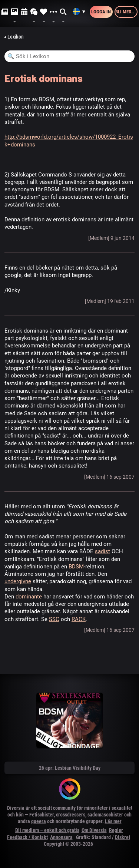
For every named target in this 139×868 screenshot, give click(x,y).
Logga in (101, 12)
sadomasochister (105, 815)
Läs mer (113, 821)
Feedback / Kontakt (27, 837)
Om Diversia (94, 830)
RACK (79, 619)
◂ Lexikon (14, 37)
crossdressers (71, 815)
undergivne (18, 581)
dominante (29, 597)
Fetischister (42, 815)
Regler (116, 830)
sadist (102, 551)
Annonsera (61, 837)
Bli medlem (126, 12)
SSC (54, 619)
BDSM (76, 567)
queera (39, 821)
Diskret (123, 837)
